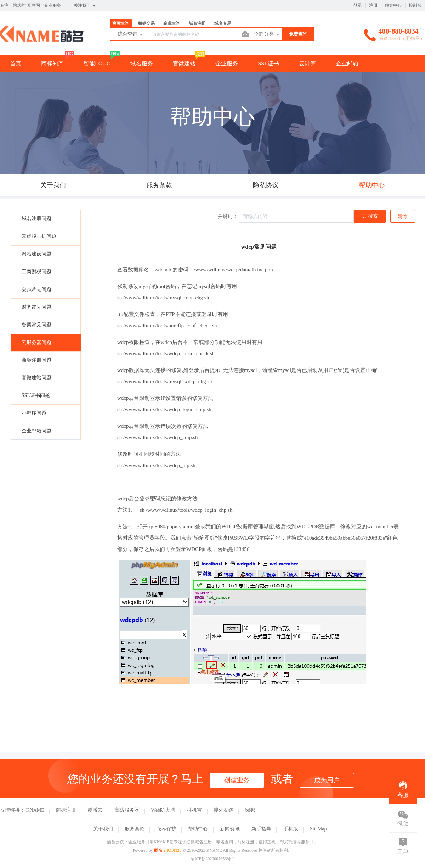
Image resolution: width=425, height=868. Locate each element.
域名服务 (142, 64)
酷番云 (95, 810)
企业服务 (227, 64)
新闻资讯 (230, 829)
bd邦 (250, 810)
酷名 (158, 850)
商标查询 (121, 23)
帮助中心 (198, 829)
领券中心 (393, 5)
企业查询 (172, 23)
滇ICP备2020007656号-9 (213, 859)
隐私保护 (166, 829)
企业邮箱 (347, 64)
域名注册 (197, 23)
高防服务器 (127, 810)
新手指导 (261, 829)
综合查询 (131, 35)
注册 (373, 5)
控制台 (415, 5)
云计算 (307, 64)
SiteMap (318, 829)
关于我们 (103, 829)
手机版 (291, 829)
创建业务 (237, 780)
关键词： (228, 216)
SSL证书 (268, 64)
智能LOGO (97, 64)
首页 (16, 64)
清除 (403, 216)
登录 (358, 5)
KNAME (35, 810)
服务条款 (135, 829)
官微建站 (184, 64)
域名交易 (223, 23)
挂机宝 (194, 810)
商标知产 (52, 64)
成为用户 (327, 780)
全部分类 (267, 35)
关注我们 (85, 6)
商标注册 (66, 810)
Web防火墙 (163, 810)
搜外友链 (223, 810)
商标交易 (146, 23)
